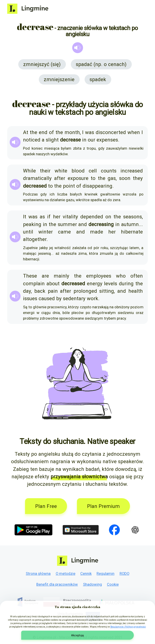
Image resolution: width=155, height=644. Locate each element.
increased (132, 171)
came (64, 232)
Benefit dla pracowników (57, 584)
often (137, 276)
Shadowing (93, 584)
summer (67, 224)
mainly (61, 276)
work (93, 298)
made (97, 232)
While (29, 171)
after (60, 178)
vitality (70, 217)
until (28, 232)
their (45, 171)
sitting (107, 291)
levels (111, 283)
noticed (32, 140)
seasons (133, 217)
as (42, 217)
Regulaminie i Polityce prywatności (128, 627)
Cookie (113, 584)
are (45, 276)
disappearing (97, 186)
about (53, 283)
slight (52, 140)
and (83, 224)
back (40, 291)
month (72, 132)
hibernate (132, 232)
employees (99, 276)
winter (46, 232)
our (91, 140)
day (27, 291)
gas (112, 178)
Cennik (86, 573)
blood (78, 171)
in (84, 140)
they (138, 178)
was (90, 132)
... (141, 224)
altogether (35, 239)
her (57, 217)
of (51, 132)
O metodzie (66, 573)
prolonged (85, 291)
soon (125, 178)
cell (93, 171)
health (136, 291)
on (108, 217)
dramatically (37, 178)
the (34, 132)
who (121, 276)
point (69, 186)
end (43, 132)
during (126, 283)
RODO (124, 573)
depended (92, 217)
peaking (32, 224)
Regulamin (105, 573)
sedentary (74, 298)
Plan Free (46, 506)
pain (53, 291)
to (93, 178)
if (49, 217)
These (30, 276)
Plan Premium (103, 506)
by (59, 298)
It (25, 217)
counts (109, 171)
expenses (107, 140)
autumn (130, 224)
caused (47, 298)
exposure (78, 178)
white (61, 171)
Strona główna (38, 573)
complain (34, 283)
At (26, 132)
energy (95, 283)
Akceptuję (77, 635)
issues (30, 298)
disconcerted (111, 132)
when (134, 132)
